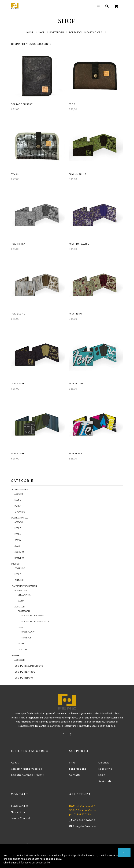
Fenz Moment (78, 769)
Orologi (16, 564)
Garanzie (104, 762)
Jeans (17, 546)
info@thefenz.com (83, 826)
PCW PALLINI (76, 384)
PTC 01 (73, 104)
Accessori (20, 607)
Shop (41, 32)
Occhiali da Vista (20, 490)
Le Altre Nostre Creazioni (24, 586)
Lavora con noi (20, 818)
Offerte (15, 656)
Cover (21, 644)
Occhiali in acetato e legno (29, 666)
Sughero (19, 552)
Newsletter (18, 812)
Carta (18, 540)
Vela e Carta (24, 595)
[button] (124, 852)
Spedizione (105, 769)
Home (30, 32)
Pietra (18, 506)
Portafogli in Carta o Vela (86, 32)
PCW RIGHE (18, 453)
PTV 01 (15, 174)
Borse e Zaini (21, 590)
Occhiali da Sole (20, 518)
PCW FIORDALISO (79, 244)
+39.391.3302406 (82, 820)
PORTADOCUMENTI (22, 104)
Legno (18, 500)
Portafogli (57, 32)
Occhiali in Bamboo (25, 672)
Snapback (26, 638)
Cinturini (19, 580)
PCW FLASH (76, 453)
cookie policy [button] (53, 859)
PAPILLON (22, 650)
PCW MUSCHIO (78, 174)
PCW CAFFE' (18, 384)
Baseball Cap (28, 632)
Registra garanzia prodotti (28, 775)
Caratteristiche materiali (27, 769)
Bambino (19, 558)
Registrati (105, 781)
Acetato (19, 494)
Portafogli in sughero (33, 615)
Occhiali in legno (24, 678)
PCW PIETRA (18, 244)
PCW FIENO (75, 314)
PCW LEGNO (18, 314)
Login (102, 775)
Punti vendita (20, 806)
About (15, 762)
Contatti (75, 775)
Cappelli (22, 627)
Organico (20, 512)
